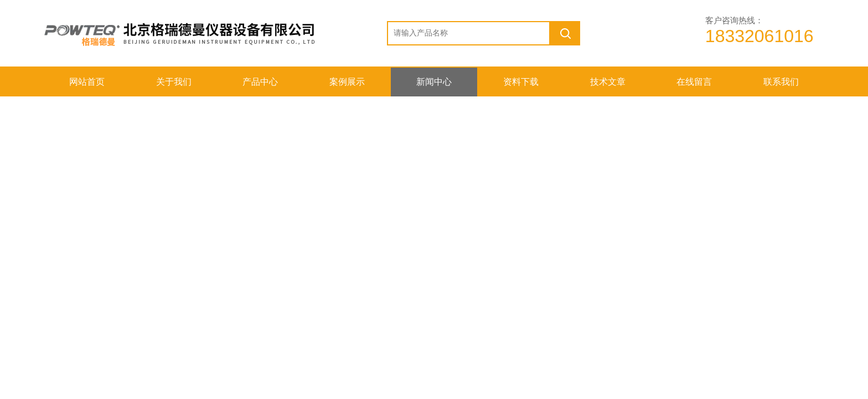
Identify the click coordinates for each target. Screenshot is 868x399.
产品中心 (260, 82)
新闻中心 (434, 82)
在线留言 (694, 82)
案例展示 (347, 82)
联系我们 (781, 82)
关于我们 (174, 82)
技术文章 (608, 82)
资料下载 (521, 82)
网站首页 (87, 82)
